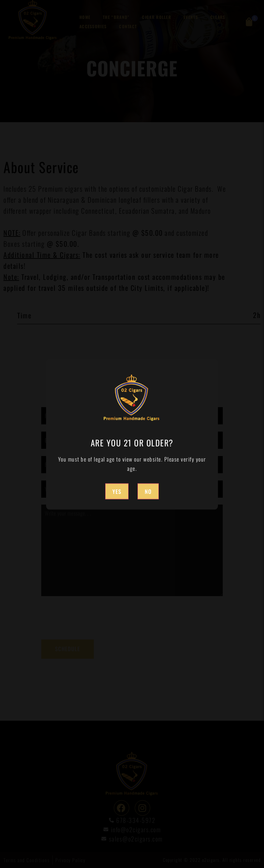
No (148, 491)
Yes (117, 491)
